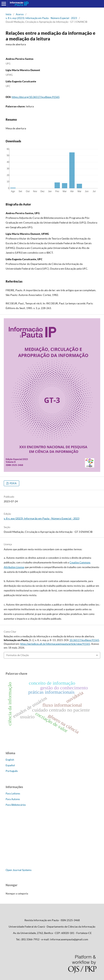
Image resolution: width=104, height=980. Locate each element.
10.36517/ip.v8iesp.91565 (84, 640)
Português (12, 771)
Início (8, 14)
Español (10, 765)
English (10, 760)
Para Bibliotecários (16, 805)
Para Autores (13, 799)
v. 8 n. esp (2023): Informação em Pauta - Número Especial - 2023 (41, 18)
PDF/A (13, 483)
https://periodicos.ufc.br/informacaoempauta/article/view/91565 (55, 644)
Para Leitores (13, 794)
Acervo (20, 14)
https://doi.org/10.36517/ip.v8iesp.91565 (36, 97)
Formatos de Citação (18, 655)
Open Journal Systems (19, 870)
